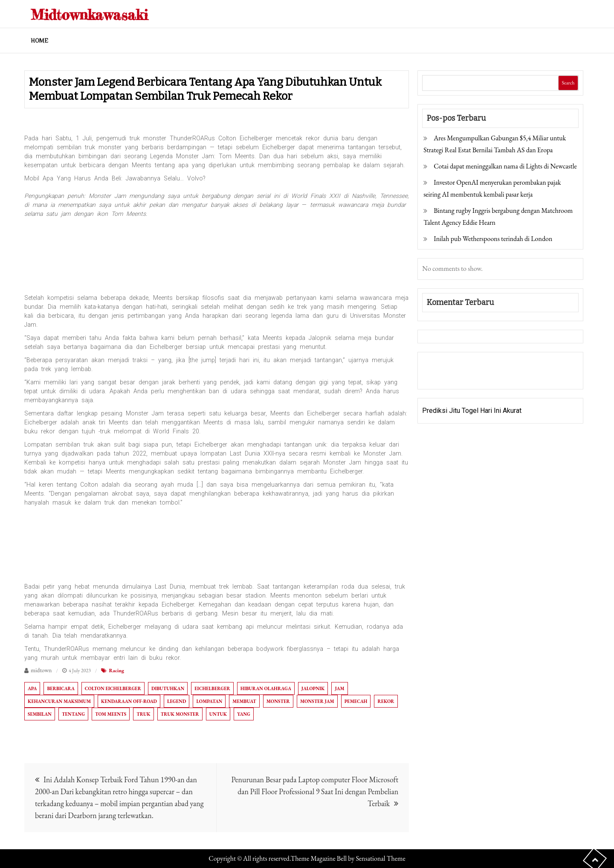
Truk (143, 714)
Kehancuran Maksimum (59, 701)
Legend (177, 701)
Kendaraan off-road (129, 701)
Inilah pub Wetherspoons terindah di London (493, 239)
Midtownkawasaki (104, 13)
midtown (41, 670)
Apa (32, 688)
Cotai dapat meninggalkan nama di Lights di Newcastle (505, 166)
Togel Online (488, 376)
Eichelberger (212, 688)
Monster (278, 701)
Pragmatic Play (445, 376)
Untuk (218, 714)
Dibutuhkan (168, 688)
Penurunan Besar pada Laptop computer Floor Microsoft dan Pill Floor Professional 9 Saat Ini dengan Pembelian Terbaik (315, 791)
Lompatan (209, 701)
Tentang (73, 714)
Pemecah (356, 701)
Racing (116, 671)
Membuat (244, 701)
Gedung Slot (440, 364)
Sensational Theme (380, 858)
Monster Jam (317, 701)
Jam (339, 688)
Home (39, 41)
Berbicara (61, 688)
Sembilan (40, 714)
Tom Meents (111, 714)
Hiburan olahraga (266, 688)
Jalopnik (313, 688)
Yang (244, 714)
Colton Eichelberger (113, 688)
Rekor (386, 701)
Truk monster (180, 714)
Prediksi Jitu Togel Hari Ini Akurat (472, 411)
